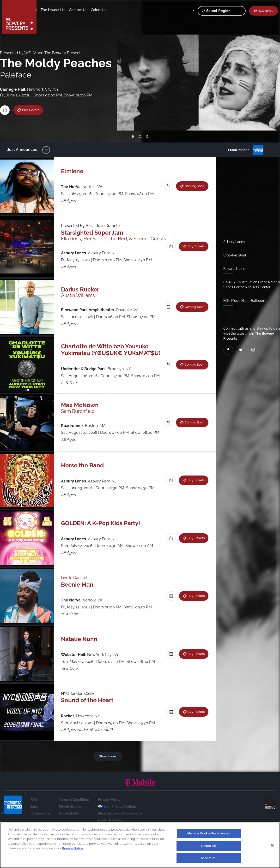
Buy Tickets (34, 110)
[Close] (272, 845)
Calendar (70, 17)
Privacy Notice (73, 848)
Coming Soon (193, 186)
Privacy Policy (109, 818)
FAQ (34, 818)
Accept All (209, 859)
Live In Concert (77, 596)
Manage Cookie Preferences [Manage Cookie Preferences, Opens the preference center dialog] (209, 834)
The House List (91, 10)
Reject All (209, 846)
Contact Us (50, 17)
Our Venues (65, 10)
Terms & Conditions (74, 818)
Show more (109, 775)
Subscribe (266, 11)
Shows (46, 10)
